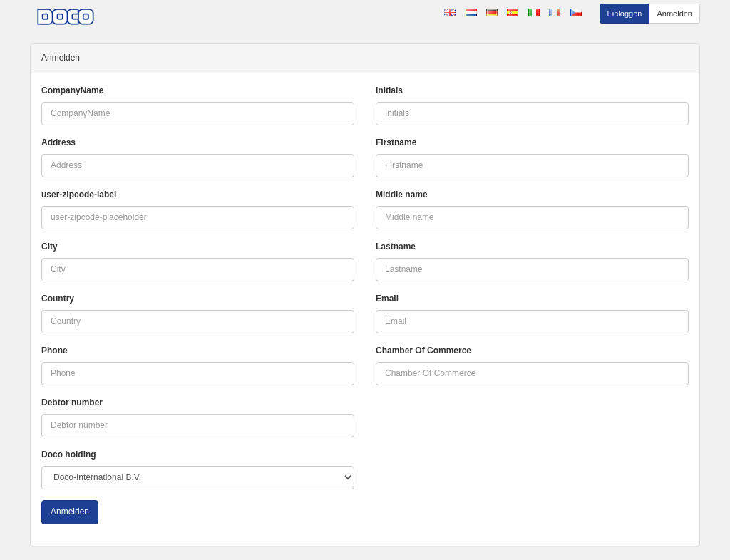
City (50, 247)
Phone (55, 351)
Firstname (396, 142)
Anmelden (674, 14)
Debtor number (72, 403)
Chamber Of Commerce (423, 351)
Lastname (396, 247)
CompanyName (72, 90)
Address (58, 142)
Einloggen (625, 14)
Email (387, 299)
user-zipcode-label (79, 195)
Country (58, 299)
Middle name (402, 195)
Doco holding (69, 455)
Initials (389, 90)
